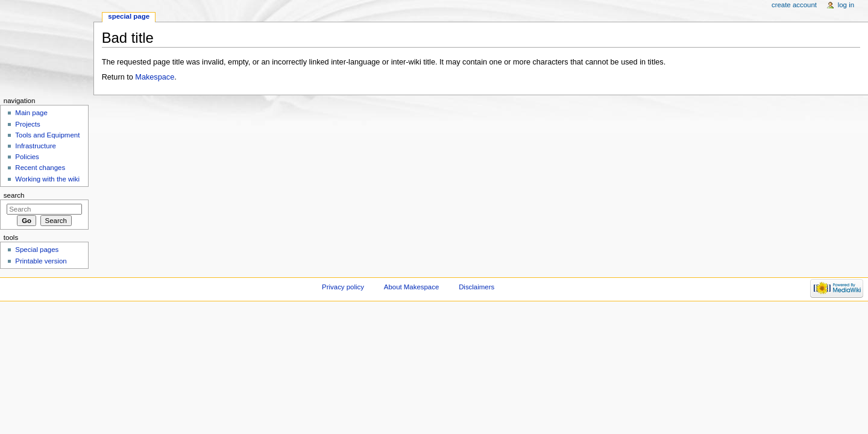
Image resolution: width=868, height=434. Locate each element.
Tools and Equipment (47, 135)
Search (14, 195)
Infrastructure (35, 146)
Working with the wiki (47, 179)
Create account (794, 5)
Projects (27, 124)
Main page (31, 113)
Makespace (155, 77)
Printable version (41, 261)
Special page (129, 16)
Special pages (37, 250)
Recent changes (40, 168)
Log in (846, 5)
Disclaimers (476, 287)
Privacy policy (343, 287)
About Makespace (411, 287)
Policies (27, 157)
